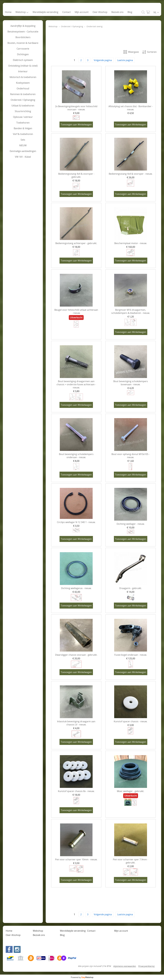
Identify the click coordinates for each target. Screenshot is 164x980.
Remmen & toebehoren (23, 94)
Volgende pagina (103, 60)
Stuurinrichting (23, 111)
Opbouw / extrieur (23, 117)
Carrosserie (23, 49)
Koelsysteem (23, 83)
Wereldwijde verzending (45, 12)
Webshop (22, 12)
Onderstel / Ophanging (23, 100)
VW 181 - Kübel (23, 157)
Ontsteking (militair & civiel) (23, 66)
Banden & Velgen (23, 128)
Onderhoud (23, 89)
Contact (66, 12)
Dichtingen (23, 54)
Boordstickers (23, 37)
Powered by (82, 977)
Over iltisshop (100, 12)
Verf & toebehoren (23, 134)
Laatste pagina (125, 60)
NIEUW (23, 145)
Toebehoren (23, 123)
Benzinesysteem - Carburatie (23, 32)
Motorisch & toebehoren (23, 77)
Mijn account (82, 12)
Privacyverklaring (146, 966)
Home (8, 12)
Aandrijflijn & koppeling (23, 26)
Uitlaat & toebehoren (23, 106)
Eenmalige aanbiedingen (23, 151)
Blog (130, 12)
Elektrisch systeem (23, 60)
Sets (23, 140)
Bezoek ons (117, 12)
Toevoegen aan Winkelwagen (76, 125)
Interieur (23, 71)
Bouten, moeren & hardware (23, 43)
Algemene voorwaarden (125, 966)
